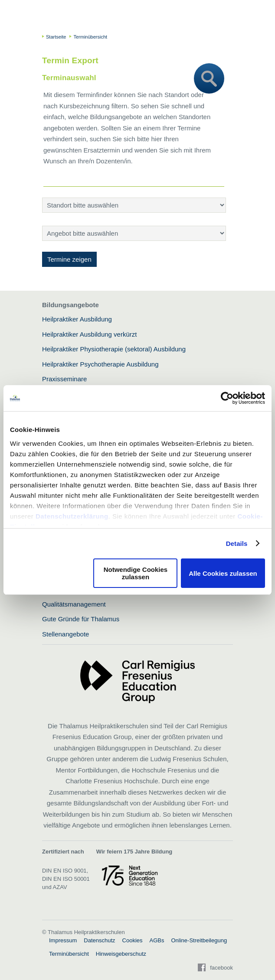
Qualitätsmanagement (74, 604)
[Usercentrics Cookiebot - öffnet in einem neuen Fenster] (227, 398)
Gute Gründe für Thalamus (81, 619)
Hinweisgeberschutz (121, 954)
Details (237, 544)
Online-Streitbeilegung (199, 940)
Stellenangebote (65, 634)
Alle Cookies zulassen (223, 573)
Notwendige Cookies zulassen (136, 573)
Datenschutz (99, 940)
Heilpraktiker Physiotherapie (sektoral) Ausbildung (114, 349)
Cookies (133, 940)
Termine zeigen (69, 259)
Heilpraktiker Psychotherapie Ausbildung (100, 364)
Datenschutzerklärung (72, 516)
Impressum (63, 940)
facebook (221, 968)
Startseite (56, 37)
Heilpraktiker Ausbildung (77, 319)
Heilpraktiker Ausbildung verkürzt (89, 334)
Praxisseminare (64, 379)
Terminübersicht (69, 954)
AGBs (157, 940)
